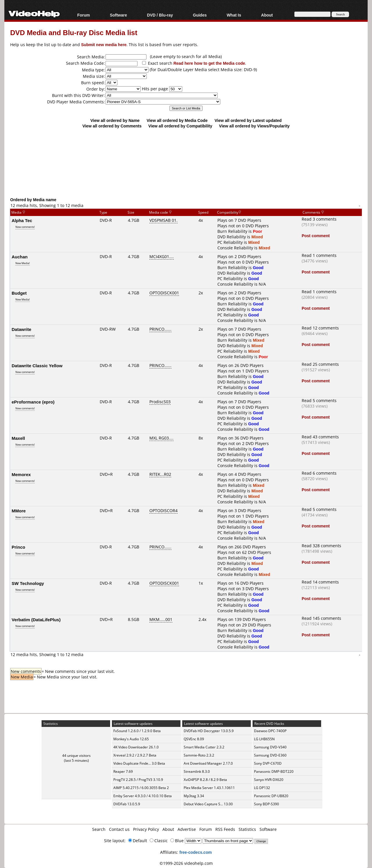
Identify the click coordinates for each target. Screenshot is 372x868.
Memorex (21, 474)
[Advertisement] (186, 173)
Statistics (247, 829)
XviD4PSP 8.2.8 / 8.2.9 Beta (205, 780)
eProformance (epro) (33, 402)
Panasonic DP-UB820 (271, 796)
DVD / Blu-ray (160, 15)
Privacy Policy (146, 829)
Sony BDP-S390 (267, 804)
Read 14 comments (320, 582)
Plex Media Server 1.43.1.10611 (209, 788)
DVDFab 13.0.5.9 (127, 804)
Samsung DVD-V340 (270, 747)
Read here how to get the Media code (209, 63)
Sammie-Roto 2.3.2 (199, 755)
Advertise (187, 829)
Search (99, 829)
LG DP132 (262, 788)
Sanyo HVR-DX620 (269, 780)
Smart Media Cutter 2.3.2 (204, 747)
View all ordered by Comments (112, 126)
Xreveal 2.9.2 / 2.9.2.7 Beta (135, 755)
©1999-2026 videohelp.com (186, 863)
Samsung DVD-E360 (270, 755)
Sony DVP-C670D (268, 763)
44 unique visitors (76, 756)
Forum (84, 15)
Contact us (119, 829)
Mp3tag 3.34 (194, 796)
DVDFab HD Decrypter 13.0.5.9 (209, 731)
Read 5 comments (319, 400)
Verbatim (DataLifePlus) (36, 620)
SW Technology (28, 583)
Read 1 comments (319, 255)
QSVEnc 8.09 (194, 739)
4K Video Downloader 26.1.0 (136, 747)
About (267, 15)
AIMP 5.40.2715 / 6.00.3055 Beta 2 (141, 788)
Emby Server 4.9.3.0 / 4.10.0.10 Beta (143, 796)
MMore (19, 511)
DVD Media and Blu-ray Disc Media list (74, 32)
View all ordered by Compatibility (180, 126)
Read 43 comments (320, 437)
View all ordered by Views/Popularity (254, 126)
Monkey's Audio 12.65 (131, 739)
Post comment (316, 236)
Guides (200, 15)
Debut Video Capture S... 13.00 (208, 804)
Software (118, 15)
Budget (19, 293)
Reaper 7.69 (123, 771)
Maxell (18, 438)
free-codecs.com (195, 852)
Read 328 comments (321, 546)
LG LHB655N (264, 739)
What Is (234, 15)
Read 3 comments (319, 219)
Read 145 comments (321, 618)
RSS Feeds (225, 829)
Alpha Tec (22, 220)
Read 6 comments (319, 473)
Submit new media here (104, 45)
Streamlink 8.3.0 (197, 771)
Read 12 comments (320, 328)
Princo (18, 547)
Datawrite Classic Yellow (37, 365)
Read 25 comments (320, 364)
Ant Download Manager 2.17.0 (208, 763)
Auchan (20, 257)
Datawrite (22, 329)
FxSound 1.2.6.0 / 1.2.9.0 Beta (137, 731)
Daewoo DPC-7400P (270, 731)
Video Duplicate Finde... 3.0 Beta (139, 763)
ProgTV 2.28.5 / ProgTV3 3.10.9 (138, 780)
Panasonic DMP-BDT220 (274, 771)
